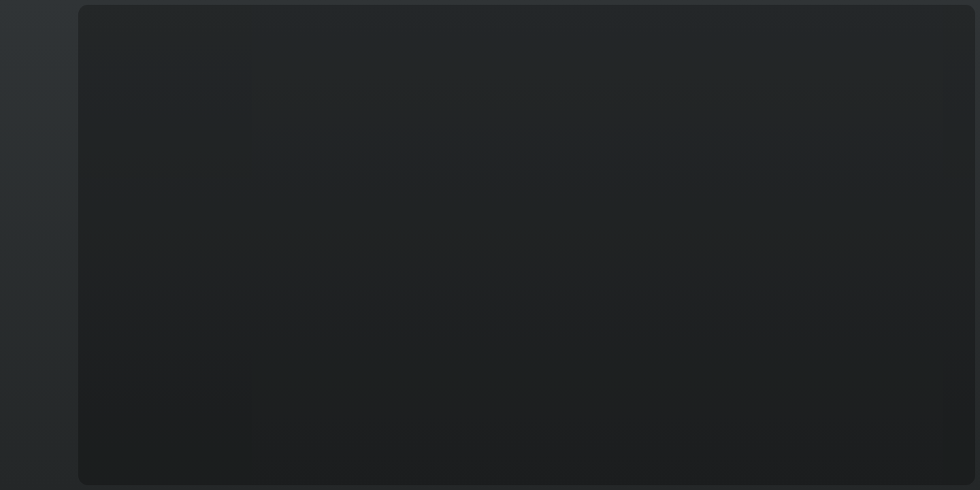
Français (37, 464)
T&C (37, 472)
